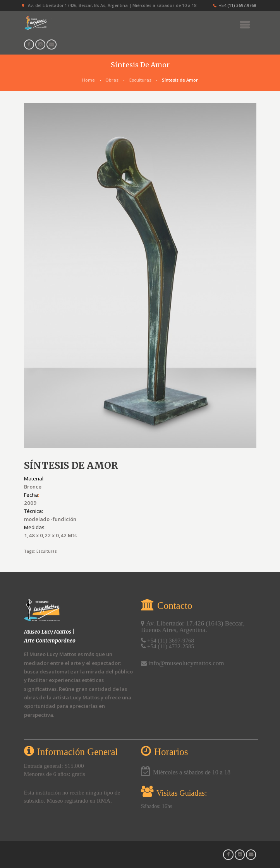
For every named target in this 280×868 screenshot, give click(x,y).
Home (88, 80)
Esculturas (140, 80)
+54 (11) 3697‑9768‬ (237, 5)
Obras (112, 80)
